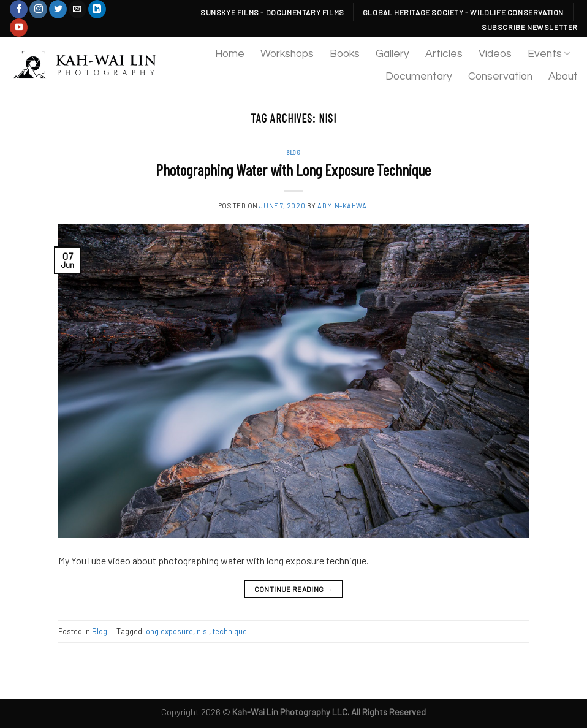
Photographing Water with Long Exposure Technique (293, 169)
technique (230, 631)
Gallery (392, 54)
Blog (293, 152)
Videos (495, 54)
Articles (444, 54)
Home (230, 54)
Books (345, 54)
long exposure (169, 631)
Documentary (419, 77)
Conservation (500, 77)
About (563, 77)
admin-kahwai (343, 206)
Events (549, 54)
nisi (203, 631)
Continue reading (294, 589)
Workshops (287, 54)
